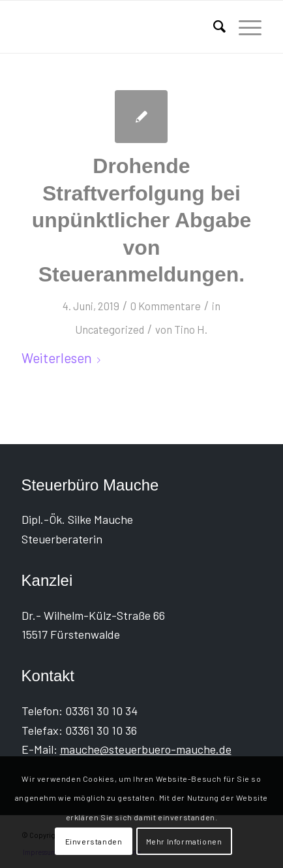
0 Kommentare (166, 306)
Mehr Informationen (184, 841)
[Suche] (213, 27)
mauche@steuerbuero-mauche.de (146, 749)
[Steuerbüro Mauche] (118, 27)
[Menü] (244, 27)
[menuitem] (213, 27)
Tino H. (191, 329)
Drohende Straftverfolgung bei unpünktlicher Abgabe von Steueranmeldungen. (142, 220)
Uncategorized (110, 329)
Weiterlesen (64, 358)
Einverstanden (94, 841)
